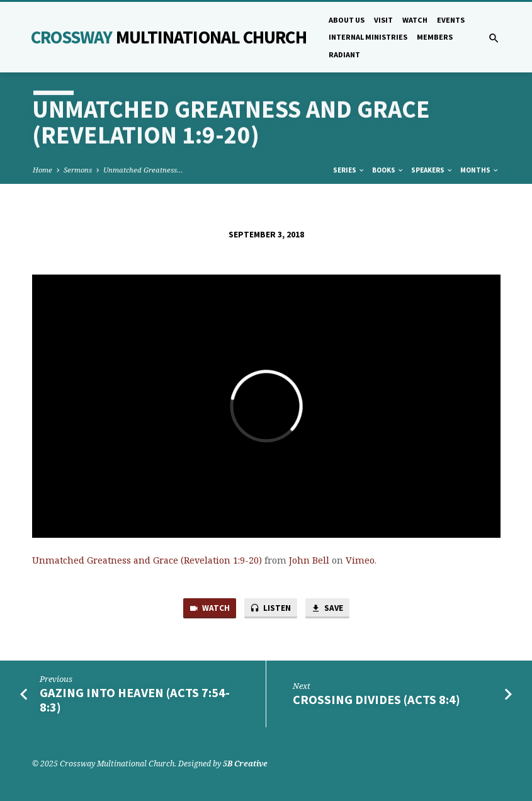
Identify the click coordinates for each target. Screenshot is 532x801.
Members (435, 37)
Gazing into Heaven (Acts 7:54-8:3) (135, 700)
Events (451, 20)
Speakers (432, 170)
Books (388, 170)
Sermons (78, 170)
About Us (347, 20)
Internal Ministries (368, 37)
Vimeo (360, 560)
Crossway (169, 37)
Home (42, 170)
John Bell (309, 560)
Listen (270, 609)
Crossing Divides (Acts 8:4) (376, 700)
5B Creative (245, 764)
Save (327, 609)
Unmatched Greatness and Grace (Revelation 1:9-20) (147, 560)
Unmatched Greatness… (143, 170)
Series (349, 170)
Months (480, 170)
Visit (383, 20)
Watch (415, 20)
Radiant (344, 54)
